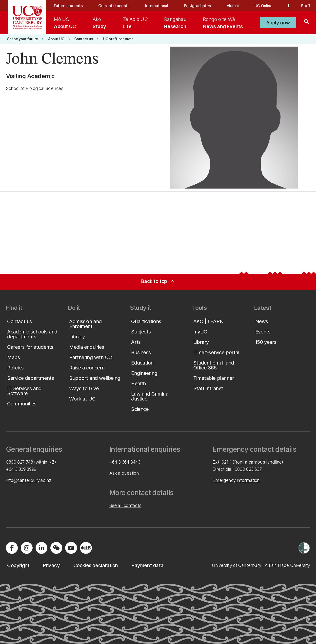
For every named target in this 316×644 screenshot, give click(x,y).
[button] (278, 23)
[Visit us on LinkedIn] (41, 548)
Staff (306, 6)
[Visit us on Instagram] (27, 548)
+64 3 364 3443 (125, 462)
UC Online (264, 6)
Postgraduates (197, 6)
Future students (68, 6)
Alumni (233, 6)
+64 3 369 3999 (21, 469)
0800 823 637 (248, 469)
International (157, 6)
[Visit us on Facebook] (12, 548)
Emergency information (236, 480)
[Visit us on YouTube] (71, 548)
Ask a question (124, 473)
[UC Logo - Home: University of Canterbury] (27, 17)
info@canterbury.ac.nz (29, 480)
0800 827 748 (20, 462)
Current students (114, 6)
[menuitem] (65, 23)
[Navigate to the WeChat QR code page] (56, 548)
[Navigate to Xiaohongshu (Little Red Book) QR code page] (86, 548)
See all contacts (125, 505)
